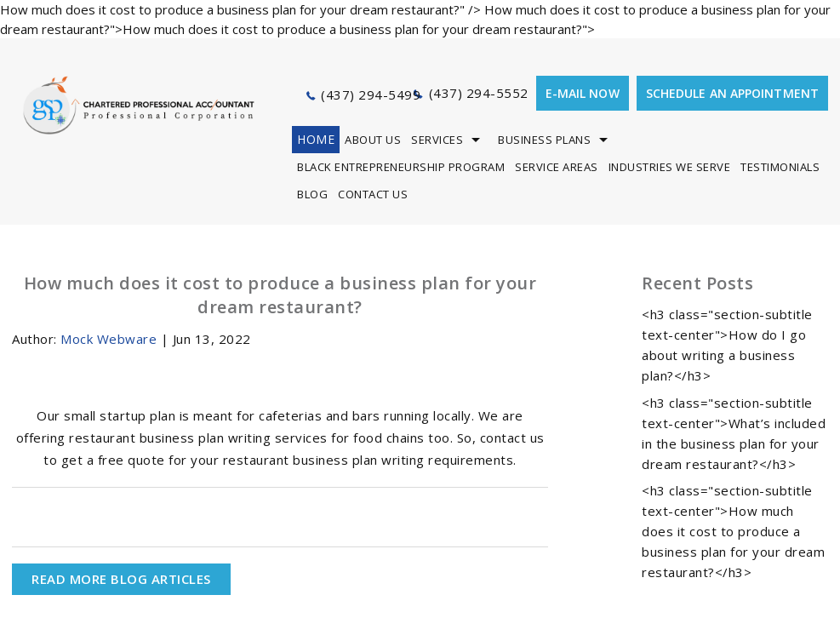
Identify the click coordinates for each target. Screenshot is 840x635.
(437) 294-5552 (479, 93)
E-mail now (583, 93)
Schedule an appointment (732, 93)
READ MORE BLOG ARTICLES (121, 579)
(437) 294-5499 (371, 94)
